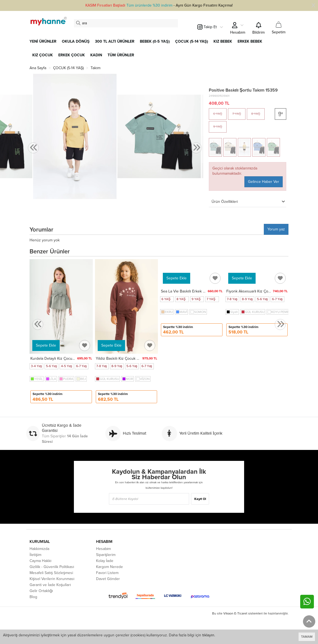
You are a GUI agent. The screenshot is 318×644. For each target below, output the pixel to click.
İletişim (35, 555)
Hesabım (104, 549)
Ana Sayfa (38, 68)
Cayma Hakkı (41, 561)
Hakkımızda (39, 549)
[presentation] (33, 148)
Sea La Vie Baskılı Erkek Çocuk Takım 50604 (199, 291)
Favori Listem (107, 573)
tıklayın (208, 635)
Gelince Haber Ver (264, 182)
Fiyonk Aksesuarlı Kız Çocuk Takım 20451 (262, 291)
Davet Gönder (108, 579)
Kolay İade (105, 561)
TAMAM (307, 637)
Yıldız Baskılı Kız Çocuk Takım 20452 (127, 358)
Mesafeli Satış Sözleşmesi (51, 573)
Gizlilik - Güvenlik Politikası (52, 567)
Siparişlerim (106, 555)
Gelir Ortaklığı (41, 591)
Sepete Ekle (46, 345)
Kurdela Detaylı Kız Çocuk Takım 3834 (63, 358)
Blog (33, 597)
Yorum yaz (276, 229)
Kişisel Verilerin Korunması (52, 579)
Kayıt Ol (200, 499)
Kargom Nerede (109, 567)
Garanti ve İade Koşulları (50, 585)
